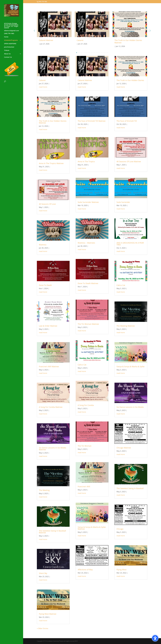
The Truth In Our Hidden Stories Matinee (128, 41)
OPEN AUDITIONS (10, 44)
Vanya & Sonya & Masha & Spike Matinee (92, 528)
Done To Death (45, 285)
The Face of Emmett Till (127, 121)
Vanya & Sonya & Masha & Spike (131, 366)
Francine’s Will (84, 487)
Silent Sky (43, 573)
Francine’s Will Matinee (49, 366)
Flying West (121, 570)
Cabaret (80, 40)
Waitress (43, 245)
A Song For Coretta (86, 405)
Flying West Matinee (48, 614)
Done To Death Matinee (88, 283)
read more (43, 87)
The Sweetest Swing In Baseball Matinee (52, 532)
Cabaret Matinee (46, 40)
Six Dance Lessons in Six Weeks (130, 407)
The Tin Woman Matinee (88, 324)
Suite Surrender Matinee (88, 202)
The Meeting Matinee (126, 326)
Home (6, 37)
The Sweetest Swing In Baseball (130, 488)
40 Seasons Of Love (47, 204)
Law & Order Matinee (48, 326)
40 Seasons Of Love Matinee (129, 161)
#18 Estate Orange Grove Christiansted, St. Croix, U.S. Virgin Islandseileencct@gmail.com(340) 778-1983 (11, 29)
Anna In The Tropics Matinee (51, 163)
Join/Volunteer (9, 47)
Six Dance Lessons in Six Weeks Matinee (53, 449)
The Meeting (44, 490)
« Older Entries (43, 628)
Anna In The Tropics (86, 161)
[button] (150, 31)
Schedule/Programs (11, 40)
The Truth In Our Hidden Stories (130, 80)
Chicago (120, 529)
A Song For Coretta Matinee (51, 407)
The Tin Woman (85, 446)
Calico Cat (82, 365)
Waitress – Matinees (86, 243)
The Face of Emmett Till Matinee (92, 121)
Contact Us (8, 57)
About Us (7, 54)
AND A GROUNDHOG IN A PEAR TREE (130, 244)
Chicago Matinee (124, 448)
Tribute (7, 50)
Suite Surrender (123, 202)
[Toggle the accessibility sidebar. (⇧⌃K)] (155, 638)
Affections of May (85, 570)
